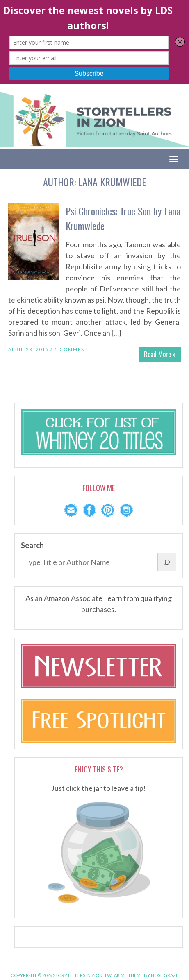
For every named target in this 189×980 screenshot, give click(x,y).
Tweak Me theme (124, 975)
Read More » (160, 354)
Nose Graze (165, 975)
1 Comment (72, 349)
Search (32, 545)
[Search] (167, 562)
